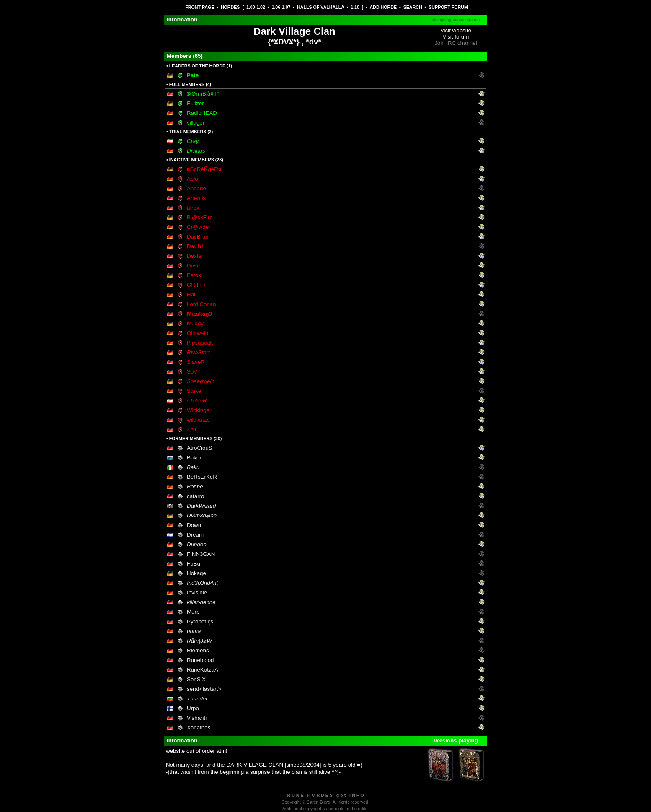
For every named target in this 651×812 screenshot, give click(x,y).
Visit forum (456, 37)
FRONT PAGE (200, 7)
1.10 (355, 7)
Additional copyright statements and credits (325, 809)
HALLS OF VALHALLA (320, 7)
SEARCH (413, 7)
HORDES (230, 7)
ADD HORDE (384, 7)
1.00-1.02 (256, 7)
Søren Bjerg (318, 802)
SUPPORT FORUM (448, 7)
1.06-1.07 (281, 7)
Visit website (456, 30)
